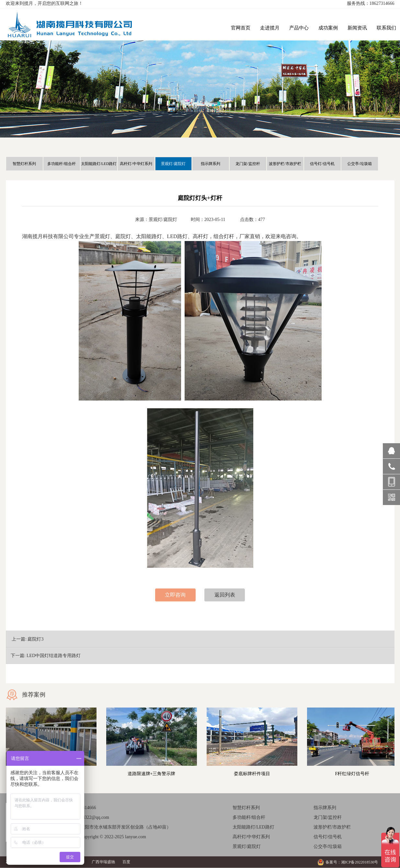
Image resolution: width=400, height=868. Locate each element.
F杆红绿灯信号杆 (352, 774)
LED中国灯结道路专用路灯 (54, 656)
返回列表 (225, 595)
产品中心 (299, 28)
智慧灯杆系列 (24, 164)
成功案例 (328, 28)
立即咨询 (175, 595)
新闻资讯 (357, 28)
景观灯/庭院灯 (173, 164)
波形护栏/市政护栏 (285, 164)
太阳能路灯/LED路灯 (99, 164)
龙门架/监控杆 (248, 164)
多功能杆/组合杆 (61, 164)
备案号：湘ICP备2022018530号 (352, 862)
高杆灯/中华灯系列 (136, 164)
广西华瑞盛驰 (103, 862)
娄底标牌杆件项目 (252, 774)
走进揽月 (270, 28)
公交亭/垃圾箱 (359, 164)
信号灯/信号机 (322, 164)
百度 (126, 862)
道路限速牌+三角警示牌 (152, 774)
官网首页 (241, 28)
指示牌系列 (211, 164)
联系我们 (386, 28)
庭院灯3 (35, 639)
